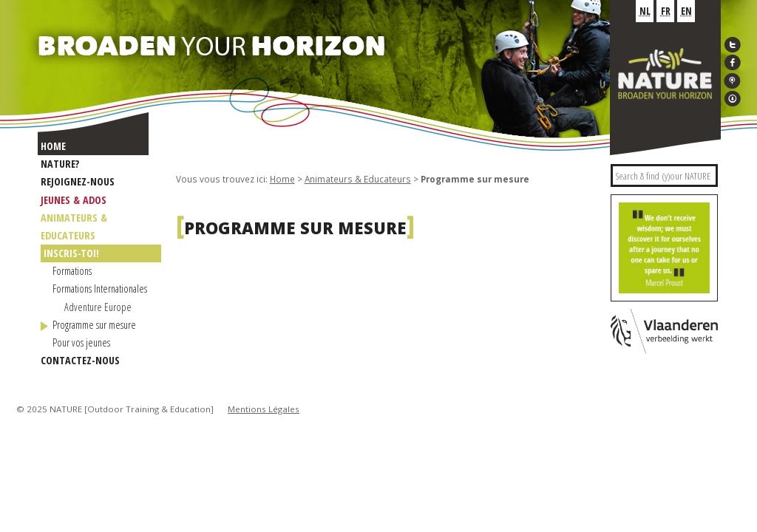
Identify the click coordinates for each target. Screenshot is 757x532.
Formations (72, 271)
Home (53, 146)
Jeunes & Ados (74, 200)
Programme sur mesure (94, 325)
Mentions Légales (264, 409)
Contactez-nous (80, 360)
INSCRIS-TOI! (71, 253)
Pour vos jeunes (81, 342)
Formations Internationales (100, 289)
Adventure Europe (98, 307)
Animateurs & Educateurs (358, 179)
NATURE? (60, 164)
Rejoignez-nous (78, 181)
